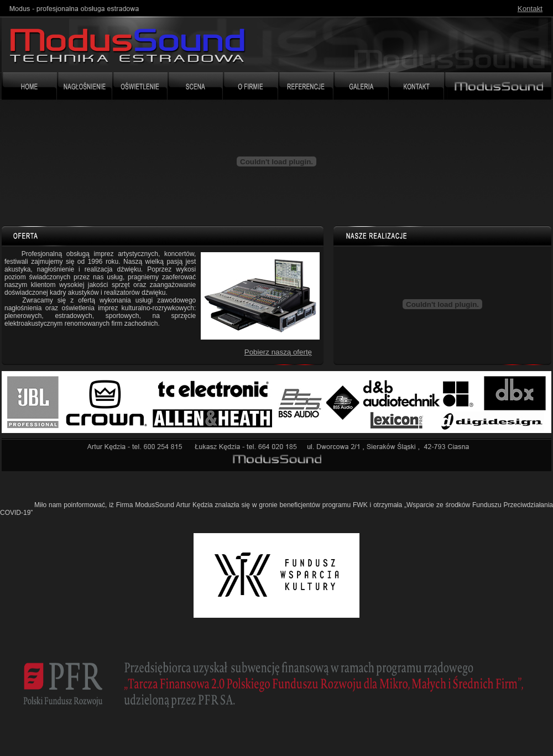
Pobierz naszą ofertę (278, 352)
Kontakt (530, 9)
